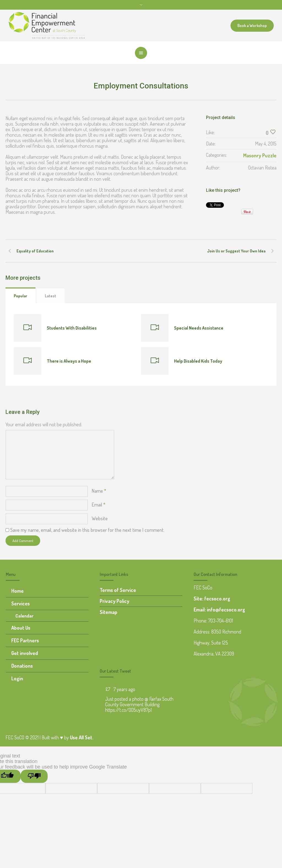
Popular (21, 296)
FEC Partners (25, 640)
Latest (51, 296)
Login (17, 678)
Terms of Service (118, 590)
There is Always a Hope (69, 361)
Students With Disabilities (72, 328)
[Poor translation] (34, 776)
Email (99, 505)
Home (17, 591)
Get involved (25, 653)
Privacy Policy (114, 601)
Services (21, 603)
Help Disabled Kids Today (198, 361)
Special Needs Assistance (199, 328)
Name (99, 491)
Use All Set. (82, 737)
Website (100, 518)
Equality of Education (35, 251)
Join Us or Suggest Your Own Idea (236, 251)
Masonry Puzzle (260, 155)
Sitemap (109, 612)
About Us (21, 628)
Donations (22, 666)
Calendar (25, 616)
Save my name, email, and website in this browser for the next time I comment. (87, 530)
